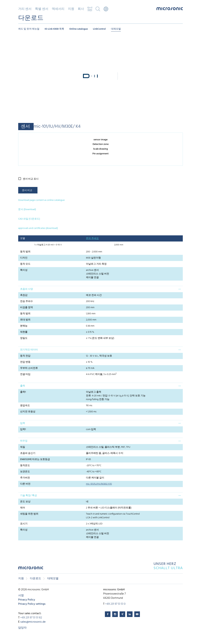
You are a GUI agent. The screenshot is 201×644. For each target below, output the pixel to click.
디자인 (24, 258)
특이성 (24, 270)
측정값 (24, 295)
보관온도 (25, 472)
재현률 (24, 332)
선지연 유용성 (28, 412)
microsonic (31, 569)
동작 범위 (25, 252)
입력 (23, 423)
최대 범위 (25, 320)
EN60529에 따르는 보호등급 (35, 459)
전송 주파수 (27, 301)
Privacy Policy (27, 600)
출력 (23, 386)
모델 (23, 238)
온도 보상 (25, 502)
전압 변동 (25, 362)
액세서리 (58, 9)
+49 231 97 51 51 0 (115, 604)
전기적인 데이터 (29, 350)
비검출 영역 (27, 308)
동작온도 (25, 466)
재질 (23, 447)
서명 (21, 596)
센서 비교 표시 (31, 179)
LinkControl (99, 29)
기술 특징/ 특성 (29, 496)
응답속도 (25, 406)
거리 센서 (25, 9)
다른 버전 (25, 484)
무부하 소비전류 (29, 368)
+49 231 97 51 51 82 (31, 618)
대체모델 (116, 29)
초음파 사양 (27, 289)
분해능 (24, 326)
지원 (71, 9)
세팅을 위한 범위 (29, 514)
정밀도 (24, 338)
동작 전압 (25, 356)
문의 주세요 (92, 238)
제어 (23, 508)
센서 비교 (27, 190)
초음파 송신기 (28, 453)
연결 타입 (25, 374)
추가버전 (25, 478)
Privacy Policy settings (32, 604)
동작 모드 (25, 264)
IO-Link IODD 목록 (54, 29)
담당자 (22, 628)
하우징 (24, 441)
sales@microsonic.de (33, 622)
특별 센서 (42, 9)
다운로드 (36, 579)
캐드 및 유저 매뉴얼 (29, 29)
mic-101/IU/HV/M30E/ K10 (99, 484)
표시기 (24, 524)
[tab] (100, 289)
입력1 (23, 429)
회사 (81, 9)
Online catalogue (79, 29)
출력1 (23, 392)
